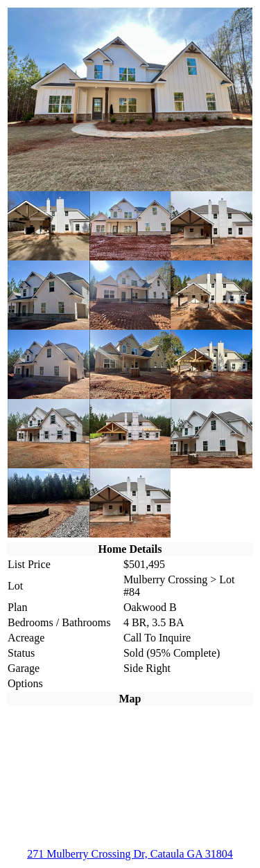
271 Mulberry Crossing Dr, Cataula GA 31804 (130, 854)
